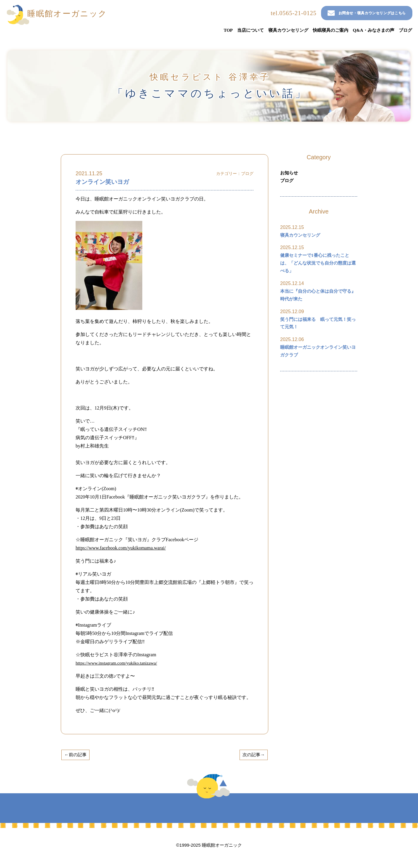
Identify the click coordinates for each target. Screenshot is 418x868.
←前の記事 (76, 755)
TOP (228, 30)
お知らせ (290, 173)
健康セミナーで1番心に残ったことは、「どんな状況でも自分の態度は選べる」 (318, 266)
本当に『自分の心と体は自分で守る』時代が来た (316, 300)
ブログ (405, 30)
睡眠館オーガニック (74, 15)
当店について (251, 30)
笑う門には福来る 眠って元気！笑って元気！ (318, 330)
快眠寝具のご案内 (331, 30)
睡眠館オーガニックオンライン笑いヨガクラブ (318, 360)
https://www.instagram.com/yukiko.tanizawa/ (119, 663)
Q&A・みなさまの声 (374, 30)
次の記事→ (253, 755)
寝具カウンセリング (288, 30)
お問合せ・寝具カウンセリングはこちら (355, 13)
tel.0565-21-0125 (267, 13)
